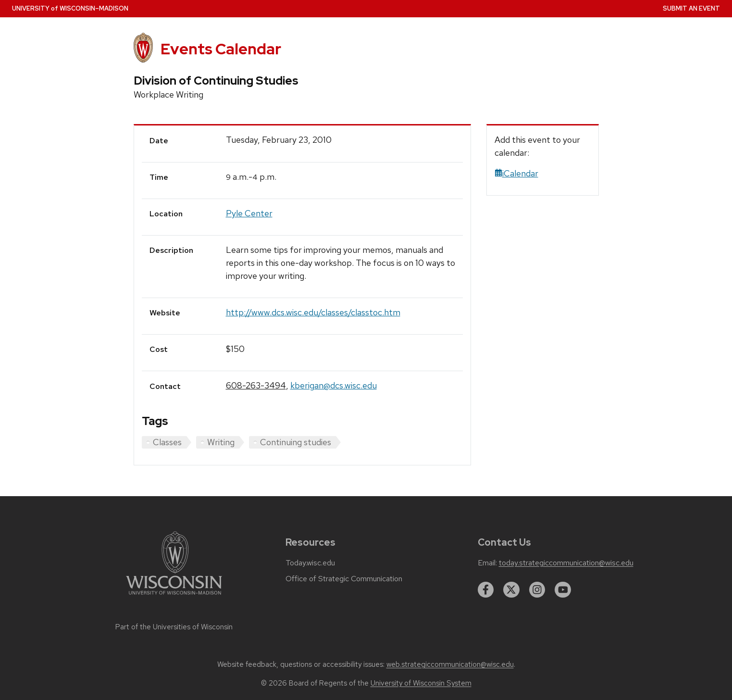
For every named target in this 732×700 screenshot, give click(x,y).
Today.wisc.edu (310, 563)
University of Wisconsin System (421, 683)
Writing (221, 442)
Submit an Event (691, 8)
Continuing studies (296, 442)
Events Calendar (221, 49)
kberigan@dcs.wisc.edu (334, 385)
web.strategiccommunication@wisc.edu (450, 664)
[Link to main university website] (174, 596)
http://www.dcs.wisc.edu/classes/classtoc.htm (313, 312)
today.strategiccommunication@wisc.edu (566, 563)
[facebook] (486, 590)
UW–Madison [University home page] (70, 8)
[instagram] (537, 590)
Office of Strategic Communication (344, 579)
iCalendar (516, 173)
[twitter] (511, 590)
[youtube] (563, 590)
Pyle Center (249, 213)
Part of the (174, 627)
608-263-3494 (256, 385)
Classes (167, 442)
